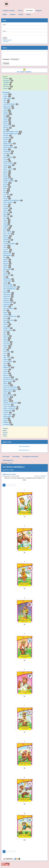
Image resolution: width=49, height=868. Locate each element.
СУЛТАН (8, 413)
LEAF (7, 246)
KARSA (7, 228)
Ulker (7, 356)
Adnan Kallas (9, 98)
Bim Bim (8, 136)
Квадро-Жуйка (9, 391)
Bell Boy (8, 128)
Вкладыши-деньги (11, 379)
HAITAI (7, 210)
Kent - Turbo (9, 234)
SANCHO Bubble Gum (12, 316)
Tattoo (7, 338)
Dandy (7, 167)
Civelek (7, 161)
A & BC (8, 94)
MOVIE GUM (9, 269)
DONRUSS (8, 179)
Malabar (7, 252)
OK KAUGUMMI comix (12, 287)
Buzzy (7, 149)
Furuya (7, 198)
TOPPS (7, 346)
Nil (6, 277)
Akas (7, 102)
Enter (7, 189)
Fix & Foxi (8, 194)
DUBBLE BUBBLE (10, 181)
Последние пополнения (30, 456)
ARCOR (8, 114)
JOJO (7, 224)
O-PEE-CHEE (9, 281)
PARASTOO (9, 295)
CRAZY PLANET (10, 163)
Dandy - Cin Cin (10, 169)
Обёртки (7, 85)
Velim (7, 364)
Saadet (7, 312)
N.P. (6, 271)
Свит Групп (9, 405)
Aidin (7, 100)
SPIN (7, 332)
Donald (7, 177)
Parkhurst (8, 299)
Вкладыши (8, 81)
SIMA (7, 322)
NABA (7, 273)
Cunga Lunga (9, 165)
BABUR (7, 122)
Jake (6, 218)
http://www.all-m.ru (24, 450)
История (8, 79)
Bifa (6, 130)
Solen (7, 326)
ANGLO (7, 112)
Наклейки (8, 83)
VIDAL (7, 365)
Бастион (8, 375)
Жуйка (7, 383)
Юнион (7, 420)
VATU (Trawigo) (10, 362)
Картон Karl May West (12, 387)
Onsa (7, 291)
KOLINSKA (8, 240)
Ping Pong (8, 305)
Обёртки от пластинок (12, 403)
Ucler (7, 354)
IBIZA (7, 214)
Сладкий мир (9, 411)
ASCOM (7, 118)
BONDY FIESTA (10, 143)
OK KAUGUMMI (10, 285)
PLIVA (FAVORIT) (10, 308)
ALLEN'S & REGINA (11, 104)
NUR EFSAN (9, 279)
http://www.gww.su (24, 446)
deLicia (7, 171)
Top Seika (8, 342)
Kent (7, 230)
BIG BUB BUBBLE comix (13, 132)
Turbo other (9, 352)
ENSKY (7, 187)
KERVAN (8, 236)
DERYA (7, 173)
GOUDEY (8, 208)
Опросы (5, 432)
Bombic (7, 139)
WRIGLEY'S (9, 367)
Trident (7, 348)
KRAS (7, 242)
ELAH (7, 185)
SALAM (7, 314)
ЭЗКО (7, 418)
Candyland (8, 153)
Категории (6, 456)
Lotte (7, 248)
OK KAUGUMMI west (11, 289)
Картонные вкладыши (12, 389)
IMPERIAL (8, 216)
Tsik (6, 350)
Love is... (8, 250)
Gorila (7, 206)
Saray (7, 318)
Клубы (5, 436)
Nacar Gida (8, 275)
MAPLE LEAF (9, 253)
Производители (8, 460)
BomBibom (8, 138)
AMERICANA (9, 108)
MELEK (7, 261)
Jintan (7, 222)
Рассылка (8, 86)
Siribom (7, 324)
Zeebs (7, 371)
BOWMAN (8, 145)
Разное (7, 88)
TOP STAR (8, 344)
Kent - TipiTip (9, 232)
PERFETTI (8, 301)
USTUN (7, 360)
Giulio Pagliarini (10, 202)
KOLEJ (7, 238)
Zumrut (7, 373)
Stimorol (8, 336)
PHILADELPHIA (10, 303)
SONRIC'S (8, 328)
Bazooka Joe (9, 126)
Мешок (5, 434)
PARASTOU (8, 297)
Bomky (7, 141)
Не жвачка (8, 424)
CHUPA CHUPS (10, 157)
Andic (7, 110)
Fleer (7, 197)
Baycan (7, 124)
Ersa (7, 191)
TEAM (7, 340)
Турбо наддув (9, 415)
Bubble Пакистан (10, 147)
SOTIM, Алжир (9, 330)
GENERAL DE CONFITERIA (13, 200)
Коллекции (6, 92)
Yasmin (7, 369)
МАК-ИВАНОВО (10, 395)
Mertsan (7, 263)
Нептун (8, 399)
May (6, 257)
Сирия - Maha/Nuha (11, 409)
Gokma (7, 204)
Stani (7, 334)
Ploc (6, 310)
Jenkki (7, 220)
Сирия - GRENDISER (11, 407)
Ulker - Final (9, 358)
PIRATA (7, 306)
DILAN (7, 175)
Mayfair (7, 259)
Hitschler (8, 212)
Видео (5, 430)
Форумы (5, 428)
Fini (6, 193)
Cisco (7, 159)
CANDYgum (9, 151)
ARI (6, 116)
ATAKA (7, 120)
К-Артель (8, 385)
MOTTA (7, 267)
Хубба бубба (9, 417)
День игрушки (9, 381)
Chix (6, 155)
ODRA (7, 283)
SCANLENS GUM (10, 320)
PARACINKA (9, 293)
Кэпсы (7, 393)
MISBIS (7, 265)
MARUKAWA (9, 255)
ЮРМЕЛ (7, 422)
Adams (7, 96)
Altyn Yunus (9, 106)
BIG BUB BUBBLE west (12, 134)
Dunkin (7, 183)
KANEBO (8, 226)
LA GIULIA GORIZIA (11, 244)
